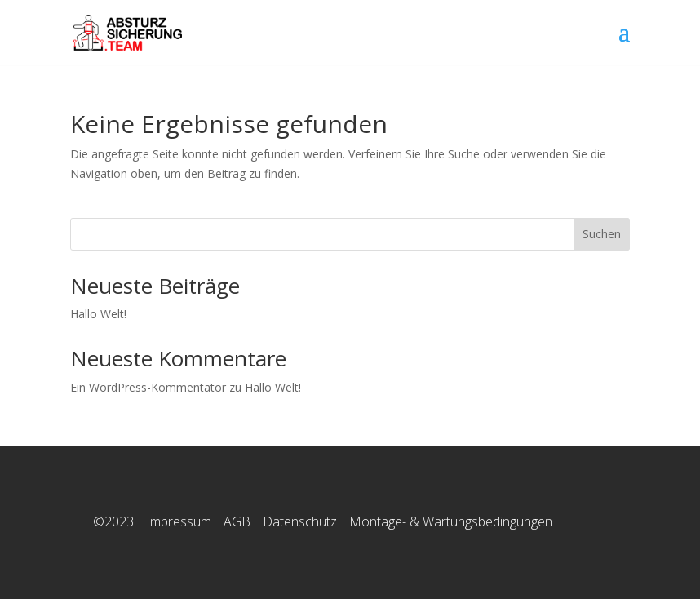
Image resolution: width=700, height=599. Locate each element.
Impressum (179, 521)
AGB (237, 521)
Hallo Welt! (98, 314)
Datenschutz (300, 521)
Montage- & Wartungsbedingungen (451, 521)
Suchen (602, 234)
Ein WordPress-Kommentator (148, 387)
